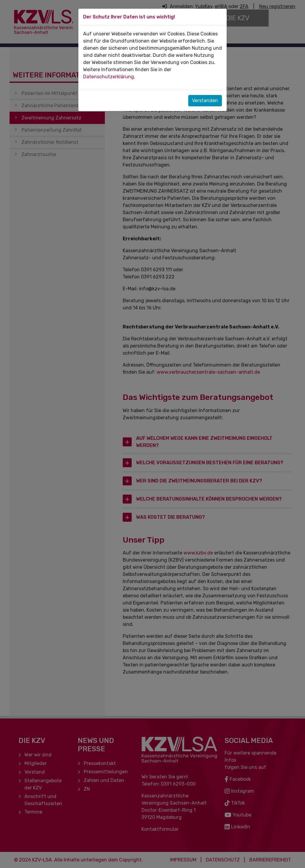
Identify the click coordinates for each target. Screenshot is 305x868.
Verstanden (205, 100)
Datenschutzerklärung (109, 77)
